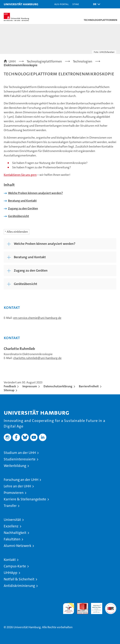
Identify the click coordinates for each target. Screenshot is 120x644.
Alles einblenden (17, 232)
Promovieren (14, 493)
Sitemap (9, 390)
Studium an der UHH (20, 453)
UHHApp (11, 573)
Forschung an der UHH (21, 480)
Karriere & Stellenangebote (25, 499)
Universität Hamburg (21, 4)
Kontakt (10, 560)
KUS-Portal (61, 4)
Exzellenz (11, 526)
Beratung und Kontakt (22, 201)
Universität (12, 520)
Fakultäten (12, 539)
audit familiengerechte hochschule (69, 608)
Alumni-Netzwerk (17, 546)
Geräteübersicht (19, 216)
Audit (81, 605)
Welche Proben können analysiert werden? (35, 193)
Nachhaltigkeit (15, 533)
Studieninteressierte (20, 459)
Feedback (10, 386)
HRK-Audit (95, 607)
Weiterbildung (15, 466)
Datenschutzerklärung (58, 386)
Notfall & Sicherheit (19, 579)
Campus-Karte (15, 566)
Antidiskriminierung (19, 586)
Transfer (10, 506)
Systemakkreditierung (111, 605)
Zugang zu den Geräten (23, 208)
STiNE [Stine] (76, 4)
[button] (96, 4)
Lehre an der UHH (17, 486)
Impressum (30, 386)
